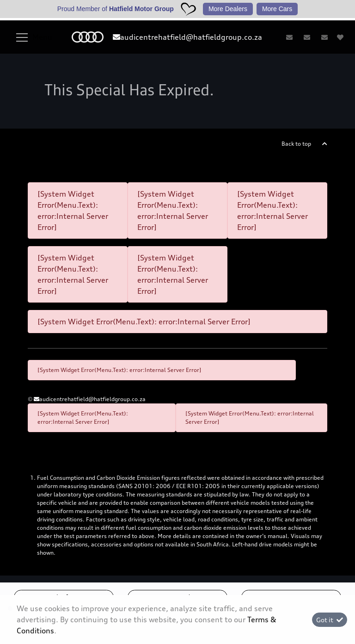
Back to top (296, 144)
